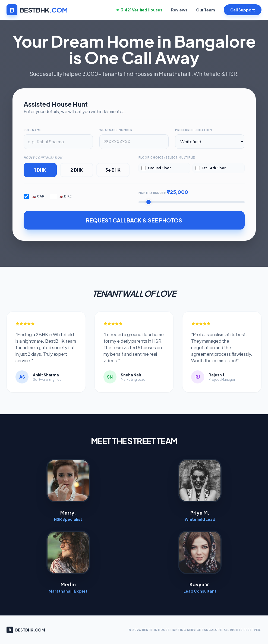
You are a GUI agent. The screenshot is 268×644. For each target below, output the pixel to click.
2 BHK (77, 170)
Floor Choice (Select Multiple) (167, 157)
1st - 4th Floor (211, 168)
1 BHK (40, 170)
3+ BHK (113, 170)
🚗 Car (34, 196)
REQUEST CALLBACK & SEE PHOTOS (134, 220)
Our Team (206, 10)
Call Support (243, 10)
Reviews (179, 10)
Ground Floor (156, 168)
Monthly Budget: (163, 192)
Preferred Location (194, 130)
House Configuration (43, 157)
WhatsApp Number (116, 130)
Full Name (32, 130)
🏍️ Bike (61, 196)
